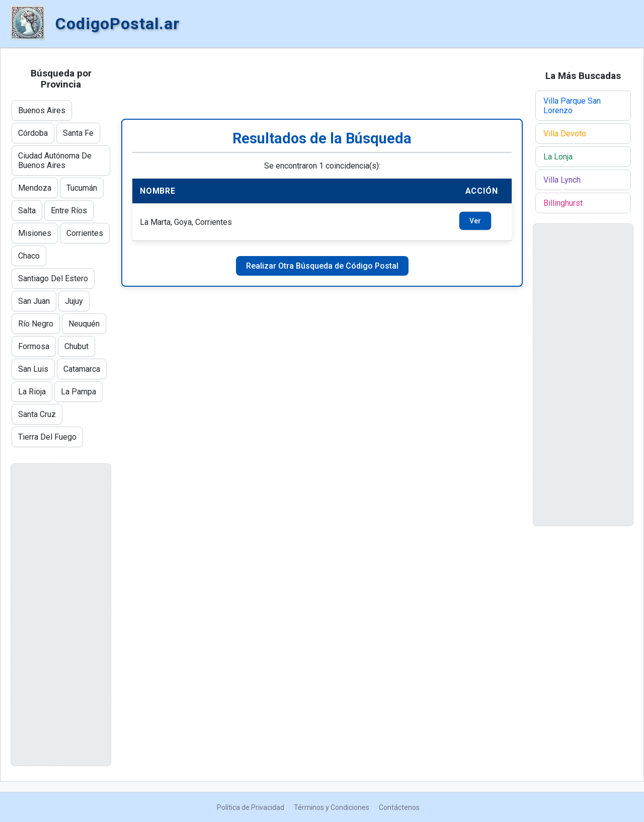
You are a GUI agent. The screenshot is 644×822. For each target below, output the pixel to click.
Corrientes (85, 233)
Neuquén (84, 324)
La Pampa (78, 392)
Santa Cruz (37, 414)
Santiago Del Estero (53, 278)
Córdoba (33, 133)
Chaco (29, 256)
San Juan (34, 301)
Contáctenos (399, 807)
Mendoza (35, 188)
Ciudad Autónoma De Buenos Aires (55, 160)
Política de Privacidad (251, 807)
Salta (27, 211)
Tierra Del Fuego (47, 437)
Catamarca (82, 369)
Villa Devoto (565, 134)
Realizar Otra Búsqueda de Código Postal (322, 266)
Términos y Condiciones (332, 807)
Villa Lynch (562, 180)
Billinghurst (563, 203)
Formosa (34, 346)
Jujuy (74, 301)
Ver (475, 221)
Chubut (76, 346)
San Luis (33, 369)
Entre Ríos (69, 211)
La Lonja (558, 157)
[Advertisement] (322, 84)
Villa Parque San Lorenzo (572, 106)
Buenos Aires (42, 110)
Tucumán (82, 188)
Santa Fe (78, 133)
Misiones (35, 233)
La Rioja (32, 392)
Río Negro (36, 324)
